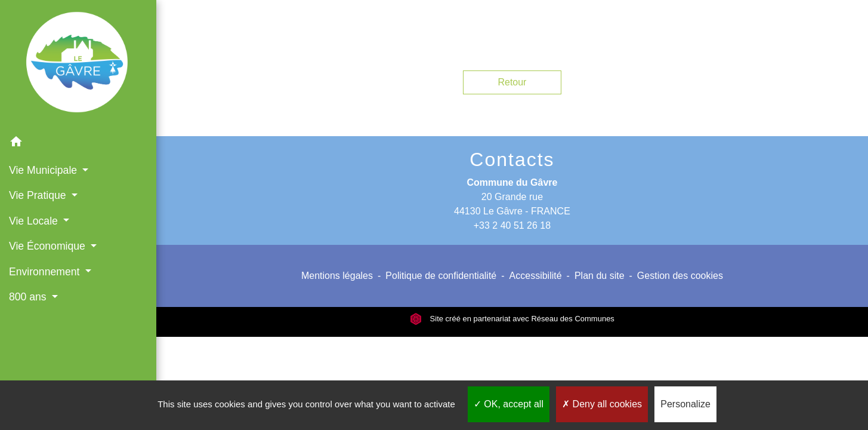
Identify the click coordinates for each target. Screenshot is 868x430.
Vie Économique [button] (49, 246)
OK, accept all (509, 404)
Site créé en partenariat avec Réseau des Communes (512, 319)
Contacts (512, 159)
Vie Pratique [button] (39, 195)
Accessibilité (536, 276)
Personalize (685, 404)
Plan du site (600, 276)
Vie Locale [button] (35, 221)
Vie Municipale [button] (44, 170)
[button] (78, 144)
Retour (512, 82)
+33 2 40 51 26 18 (512, 225)
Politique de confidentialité (441, 276)
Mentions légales (337, 276)
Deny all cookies (602, 404)
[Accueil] (78, 64)
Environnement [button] (46, 272)
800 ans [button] (29, 297)
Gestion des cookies (680, 276)
